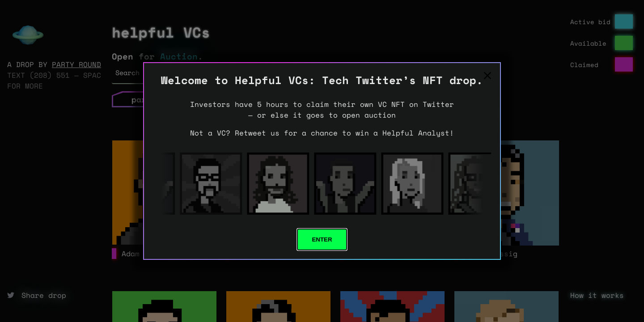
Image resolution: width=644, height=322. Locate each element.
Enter (322, 239)
